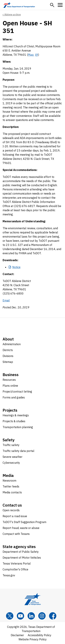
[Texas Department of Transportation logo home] (19, 5)
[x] (10, 616)
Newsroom (9, 481)
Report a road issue (15, 516)
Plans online (10, 386)
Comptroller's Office (15, 569)
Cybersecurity (11, 463)
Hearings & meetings (16, 415)
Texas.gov (9, 575)
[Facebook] (53, 616)
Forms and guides (14, 397)
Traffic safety (11, 445)
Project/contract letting (17, 392)
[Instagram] (42, 616)
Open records (11, 510)
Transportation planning (18, 427)
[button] (52, 5)
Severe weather (12, 457)
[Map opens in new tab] (33, 55)
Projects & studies (14, 421)
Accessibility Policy (40, 635)
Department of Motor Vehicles (22, 558)
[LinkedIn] (31, 616)
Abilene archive (13, 15)
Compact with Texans (16, 534)
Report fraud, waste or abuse (21, 528)
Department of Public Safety (21, 552)
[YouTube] (20, 616)
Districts (8, 350)
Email (6, 300)
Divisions (8, 356)
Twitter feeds (11, 486)
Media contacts (12, 492)
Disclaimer (17, 635)
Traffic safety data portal (18, 451)
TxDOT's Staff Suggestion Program (24, 522)
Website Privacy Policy (33, 639)
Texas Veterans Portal (17, 563)
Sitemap (8, 362)
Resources (9, 380)
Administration (12, 344)
